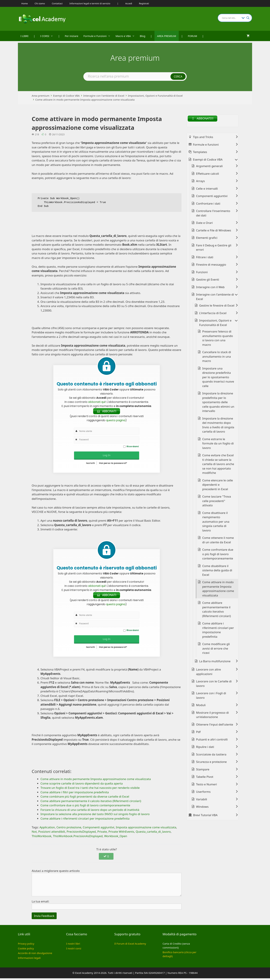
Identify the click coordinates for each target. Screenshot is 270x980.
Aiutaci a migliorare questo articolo (56, 872)
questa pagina (116, 421)
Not (34, 833)
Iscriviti (90, 464)
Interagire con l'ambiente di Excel (104, 96)
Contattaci (57, 3)
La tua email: (40, 903)
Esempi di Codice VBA (66, 96)
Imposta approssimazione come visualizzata (146, 829)
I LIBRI (24, 36)
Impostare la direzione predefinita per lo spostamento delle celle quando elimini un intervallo (218, 403)
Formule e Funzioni (98, 36)
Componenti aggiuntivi (99, 829)
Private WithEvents (121, 833)
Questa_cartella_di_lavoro (153, 833)
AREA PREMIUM (167, 36)
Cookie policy (26, 950)
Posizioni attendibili (52, 833)
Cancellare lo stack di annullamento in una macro (217, 357)
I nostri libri (73, 945)
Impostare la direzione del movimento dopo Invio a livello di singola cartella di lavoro (218, 426)
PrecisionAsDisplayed (81, 833)
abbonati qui (97, 402)
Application (47, 829)
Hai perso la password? (113, 464)
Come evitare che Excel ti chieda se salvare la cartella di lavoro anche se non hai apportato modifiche (218, 465)
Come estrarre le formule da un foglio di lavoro (218, 444)
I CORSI (48, 36)
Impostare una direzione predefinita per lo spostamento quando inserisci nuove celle (218, 378)
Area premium (41, 96)
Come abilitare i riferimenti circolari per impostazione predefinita (218, 631)
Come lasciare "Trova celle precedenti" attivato (217, 502)
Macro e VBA (126, 36)
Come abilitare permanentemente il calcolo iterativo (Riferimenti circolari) (217, 610)
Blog (143, 36)
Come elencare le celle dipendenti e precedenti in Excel (218, 486)
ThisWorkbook (41, 838)
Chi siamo (40, 3)
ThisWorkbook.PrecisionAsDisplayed (78, 838)
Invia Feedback (44, 918)
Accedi (129, 3)
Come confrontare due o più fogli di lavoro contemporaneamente (218, 555)
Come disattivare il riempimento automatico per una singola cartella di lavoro (216, 522)
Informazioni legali (29, 960)
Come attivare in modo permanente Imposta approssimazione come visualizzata (85, 100)
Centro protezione (69, 829)
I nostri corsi (74, 950)
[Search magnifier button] (248, 18)
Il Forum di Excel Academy (130, 945)
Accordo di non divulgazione (35, 955)
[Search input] (231, 18)
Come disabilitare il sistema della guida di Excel (217, 571)
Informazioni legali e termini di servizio (90, 3)
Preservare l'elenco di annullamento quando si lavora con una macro (218, 339)
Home (25, 3)
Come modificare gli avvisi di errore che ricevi (216, 649)
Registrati (144, 3)
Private (102, 833)
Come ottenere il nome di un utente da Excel (218, 541)
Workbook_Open (116, 838)
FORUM (192, 36)
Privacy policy (26, 945)
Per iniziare (71, 36)
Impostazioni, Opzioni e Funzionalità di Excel (155, 96)
